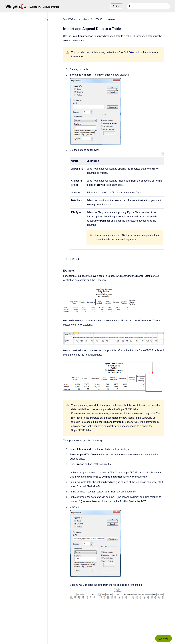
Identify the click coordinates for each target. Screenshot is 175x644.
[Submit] (131, 6)
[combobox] (149, 6)
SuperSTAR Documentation (44, 7)
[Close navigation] (47, 20)
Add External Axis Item (136, 52)
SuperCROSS (96, 19)
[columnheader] (77, 161)
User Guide (111, 19)
